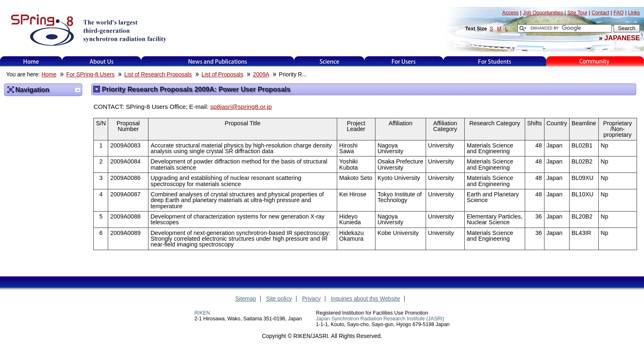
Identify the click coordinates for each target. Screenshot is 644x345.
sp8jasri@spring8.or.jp (241, 107)
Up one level (78, 90)
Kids (595, 61)
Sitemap (246, 299)
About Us (102, 61)
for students (495, 61)
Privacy (312, 299)
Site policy (279, 299)
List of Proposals (222, 75)
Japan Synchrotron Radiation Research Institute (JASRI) (380, 319)
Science (329, 61)
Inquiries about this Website (366, 299)
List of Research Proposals (158, 75)
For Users (404, 61)
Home (31, 61)
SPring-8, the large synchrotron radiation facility (88, 30)
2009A (261, 75)
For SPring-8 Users (90, 75)
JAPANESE (622, 38)
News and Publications (218, 61)
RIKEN (202, 313)
